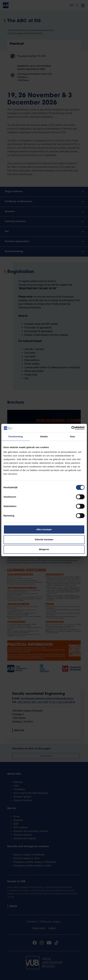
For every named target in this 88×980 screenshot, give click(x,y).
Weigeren (44, 549)
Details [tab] (44, 436)
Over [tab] (73, 436)
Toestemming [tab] (15, 436)
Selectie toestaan (44, 539)
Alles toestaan (44, 529)
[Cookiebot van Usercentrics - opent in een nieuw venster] (71, 428)
